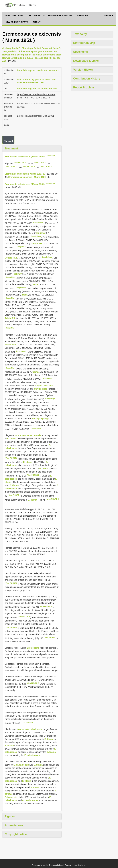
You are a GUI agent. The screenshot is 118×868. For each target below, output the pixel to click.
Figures (10, 816)
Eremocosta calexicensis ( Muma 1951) (25, 156)
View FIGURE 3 (11, 167)
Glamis (36, 372)
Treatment (11, 149)
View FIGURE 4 (29, 167)
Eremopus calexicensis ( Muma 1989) (27, 177)
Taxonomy (80, 34)
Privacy (68, 865)
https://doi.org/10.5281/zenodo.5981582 (37, 89)
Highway (41, 233)
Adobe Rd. (10, 318)
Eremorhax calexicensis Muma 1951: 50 (25, 174)
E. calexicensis (32, 755)
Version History (83, 70)
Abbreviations (14, 825)
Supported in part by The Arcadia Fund (48, 865)
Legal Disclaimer (79, 865)
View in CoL (51, 156)
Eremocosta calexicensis (28, 435)
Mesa (35, 284)
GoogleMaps (38, 222)
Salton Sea (37, 243)
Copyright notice (16, 834)
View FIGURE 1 (20, 163)
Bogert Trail (11, 258)
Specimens (81, 52)
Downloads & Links (86, 61)
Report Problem (84, 88)
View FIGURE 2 (40, 163)
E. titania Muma (30, 800)
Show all (8, 141)
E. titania (12, 439)
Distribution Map (84, 43)
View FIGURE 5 (47, 167)
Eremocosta (33, 648)
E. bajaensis (11, 797)
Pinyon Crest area (44, 386)
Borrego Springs (41, 419)
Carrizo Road (41, 389)
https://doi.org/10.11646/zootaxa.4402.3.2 (38, 70)
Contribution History (87, 79)
